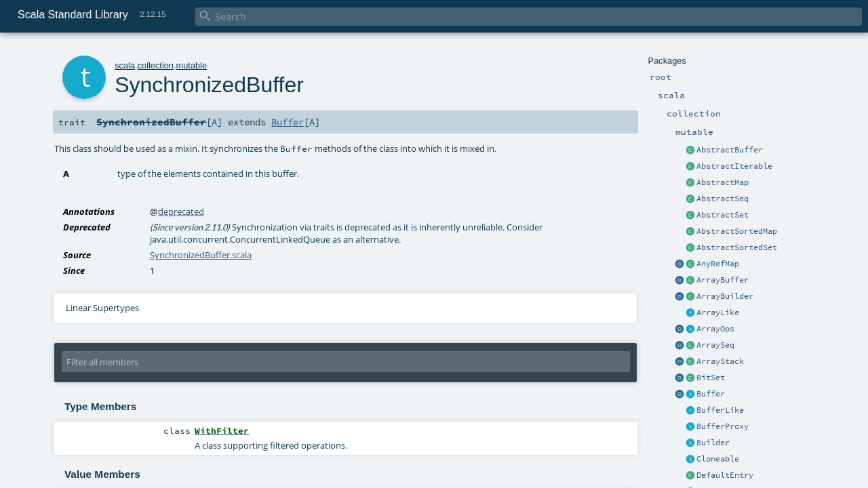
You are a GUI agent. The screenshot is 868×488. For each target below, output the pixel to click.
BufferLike (720, 410)
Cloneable (718, 459)
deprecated (181, 211)
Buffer (711, 394)
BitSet (711, 378)
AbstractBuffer (730, 150)
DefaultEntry (725, 475)
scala (125, 65)
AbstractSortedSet (737, 247)
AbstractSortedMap (737, 231)
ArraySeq (715, 345)
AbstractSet (723, 215)
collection (156, 65)
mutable (192, 65)
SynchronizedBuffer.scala (201, 255)
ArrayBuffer (723, 280)
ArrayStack (720, 361)
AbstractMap (723, 182)
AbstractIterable (734, 166)
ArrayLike (718, 312)
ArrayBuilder (725, 296)
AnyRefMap (718, 264)
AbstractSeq (723, 199)
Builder (713, 443)
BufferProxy (723, 426)
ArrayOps (715, 329)
